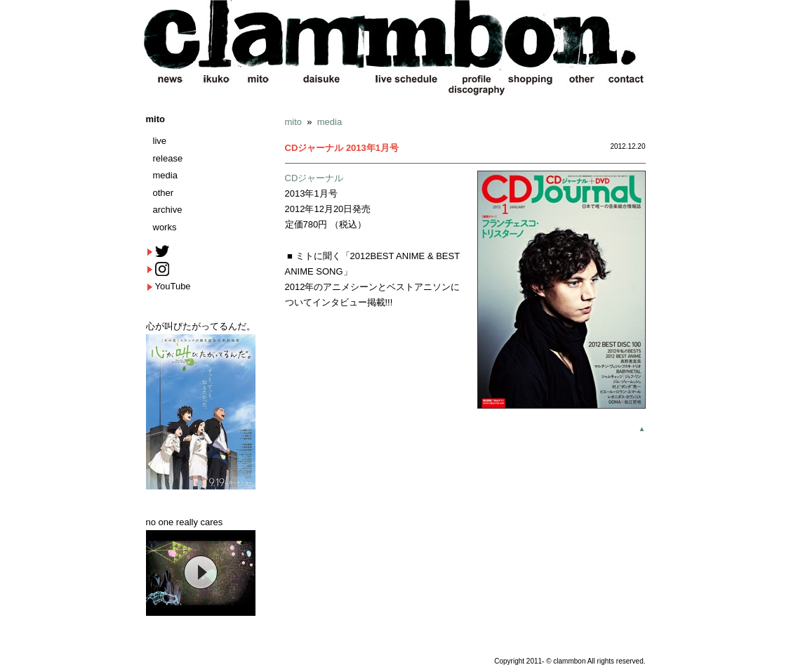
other (164, 193)
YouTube (173, 286)
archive (168, 210)
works (165, 227)
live (160, 141)
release (168, 158)
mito (155, 119)
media (165, 175)
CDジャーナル (314, 178)
